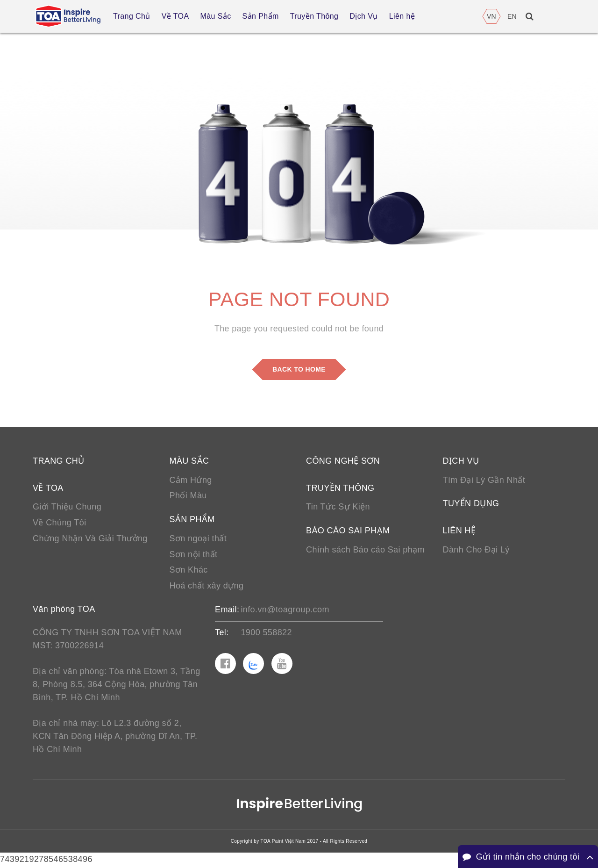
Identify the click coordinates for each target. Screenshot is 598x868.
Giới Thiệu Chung (67, 508)
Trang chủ (59, 461)
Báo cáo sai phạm (348, 531)
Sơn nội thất (194, 555)
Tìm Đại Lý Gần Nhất (484, 481)
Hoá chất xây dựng (207, 587)
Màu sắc (189, 461)
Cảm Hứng (191, 481)
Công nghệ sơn (343, 461)
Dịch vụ (461, 461)
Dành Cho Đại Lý (476, 551)
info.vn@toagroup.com (285, 611)
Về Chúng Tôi (60, 524)
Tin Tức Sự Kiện (338, 508)
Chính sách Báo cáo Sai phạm (365, 551)
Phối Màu (188, 496)
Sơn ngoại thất (198, 539)
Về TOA (48, 488)
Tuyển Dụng (471, 504)
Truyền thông (340, 488)
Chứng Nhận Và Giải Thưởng (90, 539)
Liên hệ (459, 531)
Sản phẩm (192, 520)
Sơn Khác (189, 571)
